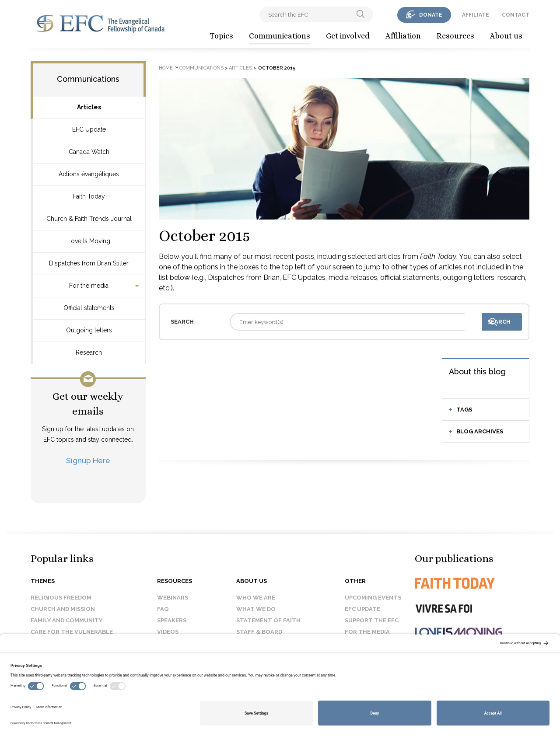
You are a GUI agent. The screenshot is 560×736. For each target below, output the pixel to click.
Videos (168, 632)
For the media (89, 286)
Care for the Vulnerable (72, 632)
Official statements (89, 308)
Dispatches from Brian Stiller (89, 263)
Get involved (348, 36)
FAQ (163, 609)
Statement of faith (268, 620)
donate (431, 15)
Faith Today (89, 196)
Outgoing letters (89, 330)
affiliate (476, 15)
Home (166, 68)
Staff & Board (259, 632)
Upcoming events (373, 598)
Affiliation (403, 36)
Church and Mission (63, 609)
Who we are (256, 598)
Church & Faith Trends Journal (89, 219)
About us (506, 36)
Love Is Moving (89, 241)
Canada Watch (89, 152)
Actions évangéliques (89, 174)
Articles (89, 107)
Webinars (173, 598)
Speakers (172, 620)
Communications (280, 36)
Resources (455, 36)
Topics (221, 36)
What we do (256, 609)
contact (516, 15)
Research (89, 352)
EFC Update (89, 129)
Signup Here (88, 460)
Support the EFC (372, 620)
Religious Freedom (61, 598)
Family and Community (66, 620)
